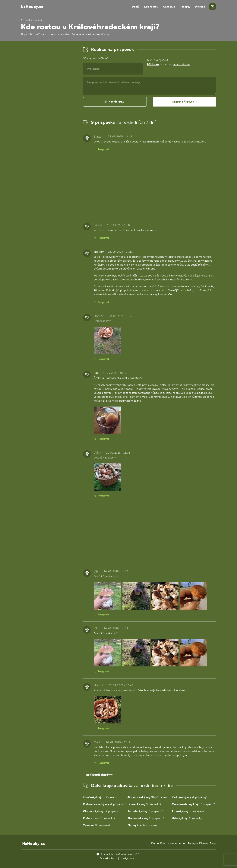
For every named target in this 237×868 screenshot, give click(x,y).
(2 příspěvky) (190, 797)
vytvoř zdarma (182, 64)
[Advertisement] (49, 102)
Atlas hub (169, 7)
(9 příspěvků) (104, 804)
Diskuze (200, 7)
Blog (213, 843)
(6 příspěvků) (142, 825)
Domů (136, 7)
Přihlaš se (153, 64)
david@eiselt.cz (129, 858)
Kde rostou (151, 7)
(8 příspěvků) (146, 818)
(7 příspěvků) (144, 804)
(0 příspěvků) (145, 811)
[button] (115, 102)
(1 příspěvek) (100, 797)
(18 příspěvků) (147, 797)
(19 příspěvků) (102, 811)
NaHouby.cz (32, 7)
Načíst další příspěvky (99, 775)
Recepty (185, 7)
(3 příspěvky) (187, 818)
